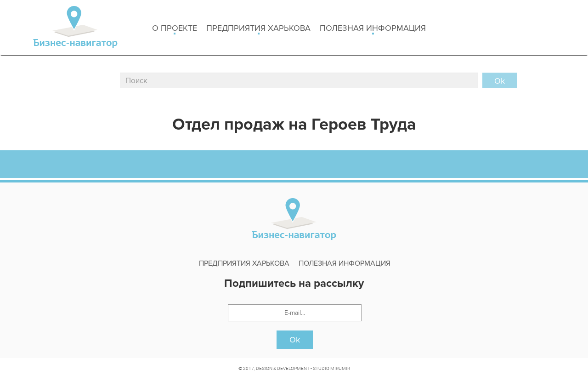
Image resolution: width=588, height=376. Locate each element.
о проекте (175, 29)
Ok (295, 340)
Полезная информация (373, 29)
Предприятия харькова (258, 29)
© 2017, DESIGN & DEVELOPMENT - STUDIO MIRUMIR (294, 368)
